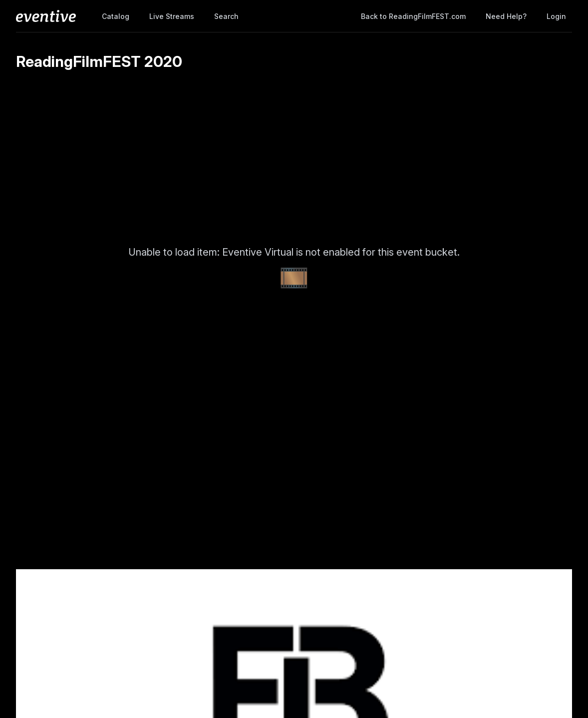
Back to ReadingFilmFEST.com (413, 16)
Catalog (116, 16)
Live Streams (172, 16)
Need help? (506, 16)
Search (226, 16)
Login (556, 16)
